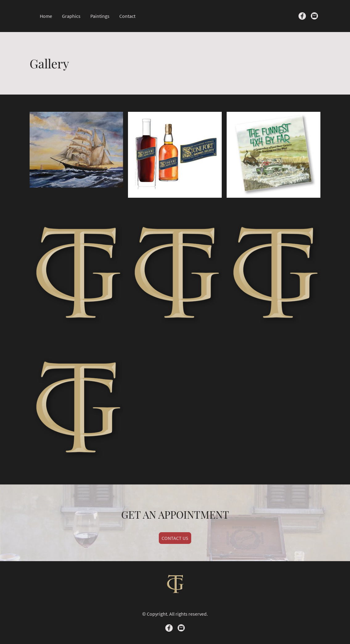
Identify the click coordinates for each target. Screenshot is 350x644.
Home (46, 16)
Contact (127, 16)
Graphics (71, 16)
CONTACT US (175, 538)
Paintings (100, 16)
